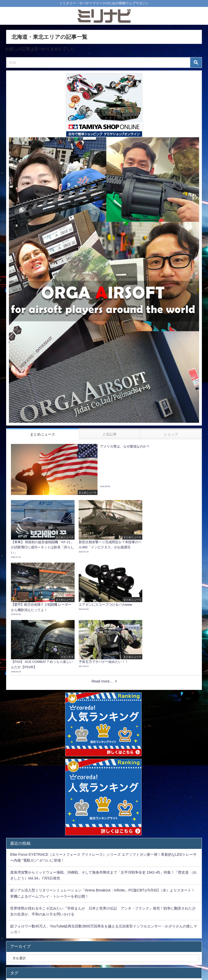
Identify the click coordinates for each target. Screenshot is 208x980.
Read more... (102, 618)
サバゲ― (156, 942)
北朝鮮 (118, 942)
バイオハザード (26, 942)
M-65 (191, 923)
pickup (137, 923)
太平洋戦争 (160, 932)
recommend (113, 923)
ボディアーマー (61, 923)
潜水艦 (34, 923)
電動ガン (54, 942)
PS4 (137, 942)
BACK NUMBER (101, 932)
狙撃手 (178, 942)
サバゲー (96, 942)
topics (75, 942)
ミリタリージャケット (31, 932)
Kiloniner (88, 923)
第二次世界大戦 (68, 932)
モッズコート (132, 932)
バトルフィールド (164, 923)
